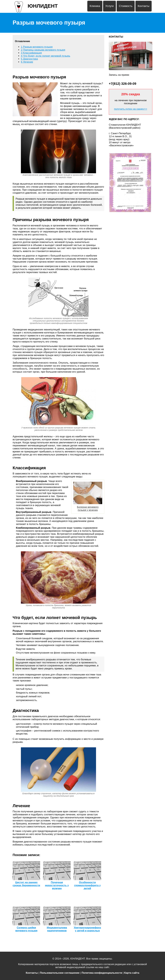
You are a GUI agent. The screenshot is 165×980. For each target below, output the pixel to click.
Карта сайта (132, 973)
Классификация (31, 53)
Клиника (95, 6)
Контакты (144, 6)
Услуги (109, 6)
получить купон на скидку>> (131, 109)
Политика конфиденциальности (102, 973)
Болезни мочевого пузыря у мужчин (88, 497)
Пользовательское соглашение (60, 973)
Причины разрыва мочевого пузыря (43, 50)
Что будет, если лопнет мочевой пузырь (46, 56)
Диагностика (29, 59)
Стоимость (126, 6)
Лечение (27, 62)
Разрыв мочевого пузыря (37, 47)
